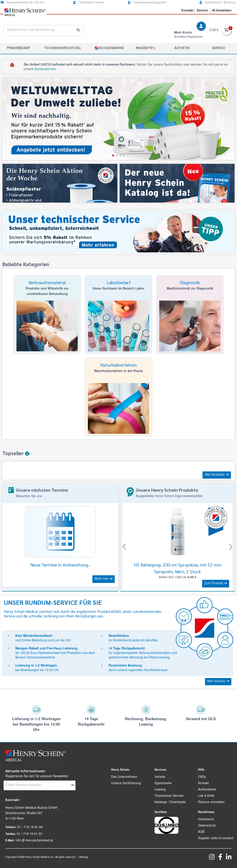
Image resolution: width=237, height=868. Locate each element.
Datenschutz (207, 826)
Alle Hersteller (217, 475)
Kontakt (203, 783)
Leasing (160, 790)
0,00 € (214, 30)
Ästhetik (182, 48)
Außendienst (207, 790)
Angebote (146, 48)
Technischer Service (89, 3)
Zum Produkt (216, 583)
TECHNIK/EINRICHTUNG (62, 48)
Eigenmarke (163, 783)
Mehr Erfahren (218, 681)
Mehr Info (104, 579)
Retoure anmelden (211, 802)
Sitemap (83, 857)
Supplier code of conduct (216, 838)
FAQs (202, 777)
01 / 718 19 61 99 (30, 827)
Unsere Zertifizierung (126, 783)
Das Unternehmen (124, 777)
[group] (118, 119)
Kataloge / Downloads (170, 802)
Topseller (16, 453)
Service (219, 48)
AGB (201, 832)
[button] (113, 155)
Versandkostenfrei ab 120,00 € (23, 3)
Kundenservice (45, 69)
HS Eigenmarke (109, 48)
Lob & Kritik (206, 796)
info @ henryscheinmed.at (34, 841)
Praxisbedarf (19, 48)
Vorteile (160, 777)
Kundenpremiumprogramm (147, 3)
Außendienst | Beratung (217, 3)
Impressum (206, 820)
